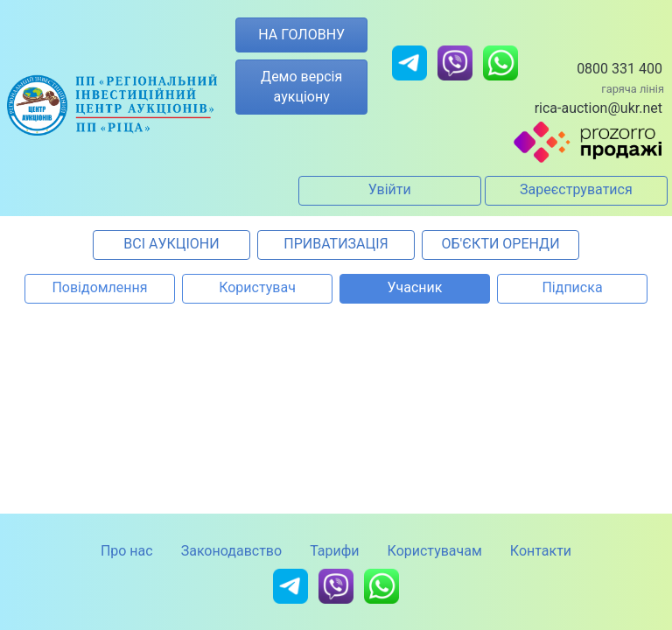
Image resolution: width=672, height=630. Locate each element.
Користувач (257, 287)
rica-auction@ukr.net (598, 108)
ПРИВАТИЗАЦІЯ (336, 244)
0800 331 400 (619, 69)
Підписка (572, 287)
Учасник (415, 287)
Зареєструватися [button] (576, 189)
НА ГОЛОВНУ (301, 35)
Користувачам (435, 551)
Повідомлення (99, 287)
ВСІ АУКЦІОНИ (171, 244)
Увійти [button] (390, 189)
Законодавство (231, 551)
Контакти (541, 551)
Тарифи (334, 551)
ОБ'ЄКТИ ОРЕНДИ (500, 244)
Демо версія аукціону (301, 86)
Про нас (127, 551)
